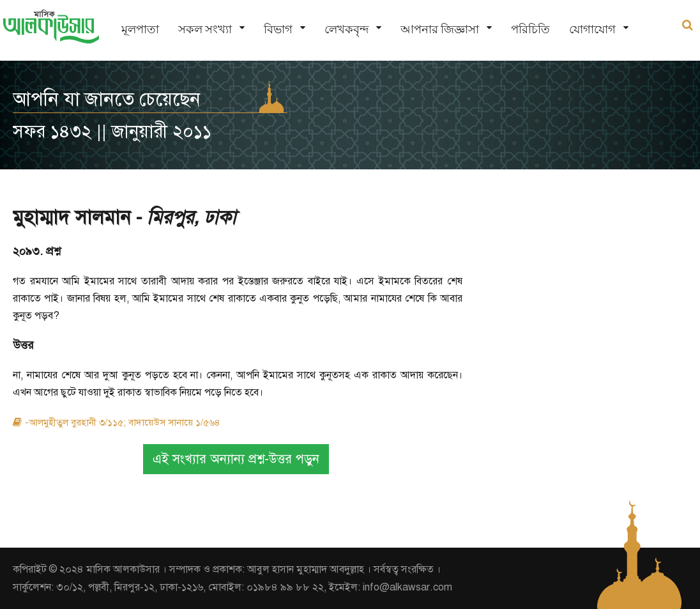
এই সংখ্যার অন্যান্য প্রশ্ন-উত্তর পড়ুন (236, 459)
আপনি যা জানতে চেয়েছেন (107, 99)
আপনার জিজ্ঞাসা (440, 29)
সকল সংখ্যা (205, 29)
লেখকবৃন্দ (346, 29)
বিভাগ (278, 29)
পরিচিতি (530, 29)
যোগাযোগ (592, 29)
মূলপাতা (140, 29)
